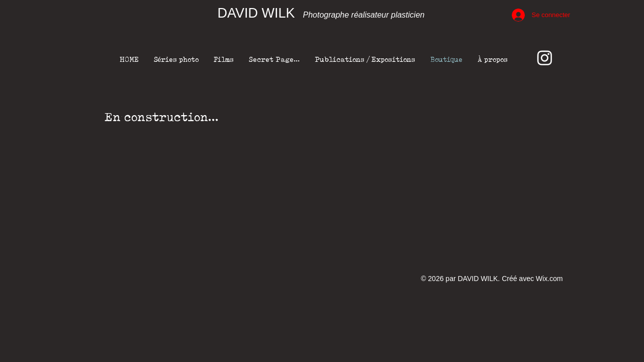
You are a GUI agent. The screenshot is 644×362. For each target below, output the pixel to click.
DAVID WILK (256, 13)
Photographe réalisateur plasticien (364, 15)
